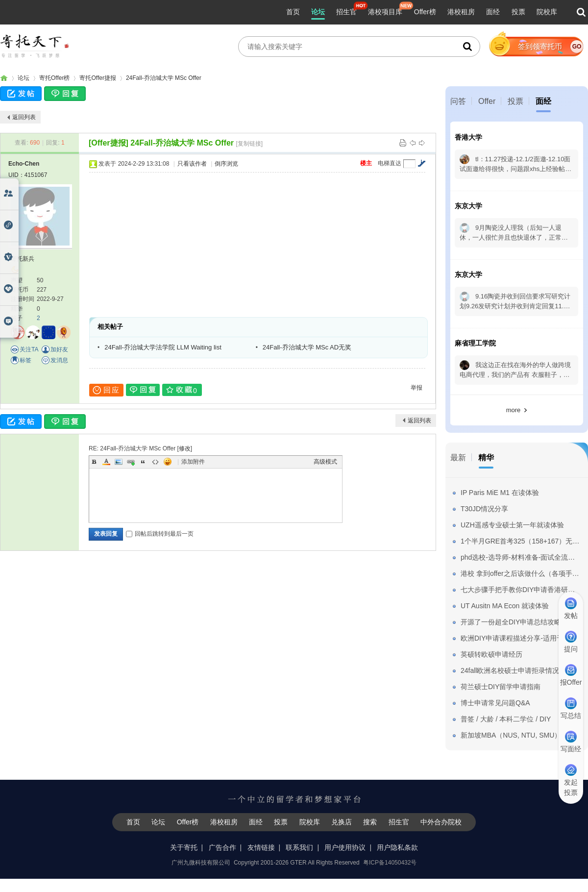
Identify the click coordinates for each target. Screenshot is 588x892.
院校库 (547, 12)
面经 (493, 12)
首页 (293, 12)
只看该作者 (192, 164)
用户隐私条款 (397, 847)
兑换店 (342, 822)
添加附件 (193, 462)
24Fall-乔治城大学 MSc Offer (164, 78)
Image (119, 462)
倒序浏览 (226, 164)
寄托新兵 (23, 259)
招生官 (346, 12)
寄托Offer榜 (54, 78)
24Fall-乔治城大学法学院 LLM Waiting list (163, 347)
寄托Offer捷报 (98, 78)
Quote (143, 462)
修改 (185, 448)
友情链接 (261, 847)
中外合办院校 (441, 822)
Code (155, 462)
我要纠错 (575, 850)
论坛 (318, 12)
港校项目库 (385, 12)
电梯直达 (390, 163)
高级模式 (325, 462)
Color (106, 462)
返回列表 (24, 117)
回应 (106, 390)
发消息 (59, 360)
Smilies (168, 462)
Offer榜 (425, 12)
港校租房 (461, 12)
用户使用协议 (345, 847)
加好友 (59, 349)
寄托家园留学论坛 (4, 78)
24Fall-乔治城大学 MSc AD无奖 (307, 347)
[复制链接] (250, 144)
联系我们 (299, 847)
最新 (458, 458)
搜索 (370, 822)
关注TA (29, 349)
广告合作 (222, 847)
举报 (416, 388)
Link (131, 462)
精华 (486, 458)
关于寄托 (184, 847)
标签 (25, 360)
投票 (518, 12)
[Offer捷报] (109, 143)
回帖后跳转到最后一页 (160, 534)
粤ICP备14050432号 (390, 863)
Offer (487, 101)
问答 (458, 101)
